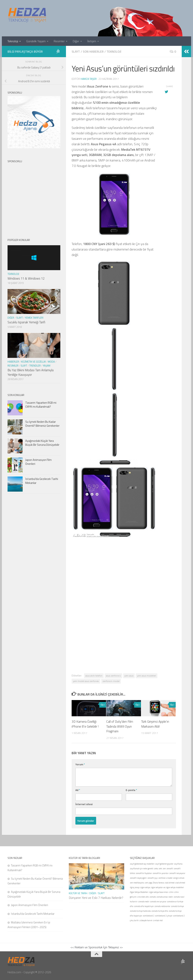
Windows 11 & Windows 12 (26, 278)
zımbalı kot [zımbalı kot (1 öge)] (158, 920)
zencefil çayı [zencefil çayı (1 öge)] (153, 878)
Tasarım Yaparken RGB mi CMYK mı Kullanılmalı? (41, 405)
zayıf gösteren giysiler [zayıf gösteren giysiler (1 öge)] (164, 864)
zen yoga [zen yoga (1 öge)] (149, 883)
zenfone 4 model (111, 681)
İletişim (92, 41)
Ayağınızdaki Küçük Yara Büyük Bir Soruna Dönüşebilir (42, 443)
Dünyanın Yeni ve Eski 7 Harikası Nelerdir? (96, 898)
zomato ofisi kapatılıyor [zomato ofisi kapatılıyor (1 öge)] (144, 906)
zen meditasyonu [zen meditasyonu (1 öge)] (137, 883)
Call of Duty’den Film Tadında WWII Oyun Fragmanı (120, 726)
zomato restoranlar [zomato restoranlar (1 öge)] (162, 906)
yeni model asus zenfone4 (86, 681)
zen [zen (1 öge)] (164, 869)
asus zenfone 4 (113, 676)
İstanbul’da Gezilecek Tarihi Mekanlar (42, 481)
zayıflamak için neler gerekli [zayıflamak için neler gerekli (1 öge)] (142, 869)
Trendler (35, 366)
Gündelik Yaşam (36, 41)
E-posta (131, 790)
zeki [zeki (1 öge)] (160, 869)
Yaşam (47, 366)
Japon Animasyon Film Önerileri (38, 462)
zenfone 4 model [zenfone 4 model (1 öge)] (165, 878)
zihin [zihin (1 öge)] (171, 892)
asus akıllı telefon (94, 676)
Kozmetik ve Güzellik (33, 362)
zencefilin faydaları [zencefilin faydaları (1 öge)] (144, 873)
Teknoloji (13, 41)
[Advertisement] (124, 586)
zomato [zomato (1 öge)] (153, 897)
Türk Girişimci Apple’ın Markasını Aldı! (155, 724)
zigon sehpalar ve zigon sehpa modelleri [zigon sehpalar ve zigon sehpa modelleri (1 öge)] (167, 887)
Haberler (13, 362)
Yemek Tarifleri (34, 318)
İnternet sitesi (84, 804)
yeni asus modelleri (147, 676)
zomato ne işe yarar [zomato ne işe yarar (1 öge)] (158, 902)
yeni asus (129, 676)
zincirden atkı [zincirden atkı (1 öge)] (143, 897)
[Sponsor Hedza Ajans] (58, 51)
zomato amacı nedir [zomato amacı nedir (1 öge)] (165, 897)
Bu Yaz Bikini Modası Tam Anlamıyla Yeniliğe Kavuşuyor (31, 372)
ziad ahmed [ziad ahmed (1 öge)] (170, 883)
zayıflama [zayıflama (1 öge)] (178, 864)
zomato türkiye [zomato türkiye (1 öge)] (177, 906)
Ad (78, 790)
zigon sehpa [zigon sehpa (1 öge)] (145, 887)
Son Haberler (93, 51)
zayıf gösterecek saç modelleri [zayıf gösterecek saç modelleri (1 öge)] (142, 864)
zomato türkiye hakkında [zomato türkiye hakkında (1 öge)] (140, 911)
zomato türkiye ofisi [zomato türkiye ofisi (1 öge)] (160, 911)
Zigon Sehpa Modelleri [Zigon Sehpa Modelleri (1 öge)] (139, 892)
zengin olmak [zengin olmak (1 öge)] (179, 878)
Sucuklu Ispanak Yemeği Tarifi (26, 322)
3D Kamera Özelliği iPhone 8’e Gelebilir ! (85, 724)
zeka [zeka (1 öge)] (156, 869)
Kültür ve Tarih (78, 893)
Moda (51, 362)
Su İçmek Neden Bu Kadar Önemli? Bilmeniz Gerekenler (42, 424)
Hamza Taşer (89, 79)
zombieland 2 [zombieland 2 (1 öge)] (149, 916)
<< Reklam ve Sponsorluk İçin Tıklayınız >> (97, 947)
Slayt (76, 51)
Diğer (76, 41)
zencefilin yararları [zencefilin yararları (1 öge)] (161, 873)
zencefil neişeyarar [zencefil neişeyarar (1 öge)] (177, 873)
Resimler (59, 41)
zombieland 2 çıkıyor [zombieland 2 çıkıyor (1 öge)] (164, 916)
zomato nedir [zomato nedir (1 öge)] (144, 902)
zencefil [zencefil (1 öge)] (170, 869)
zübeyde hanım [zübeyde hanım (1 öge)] (146, 920)
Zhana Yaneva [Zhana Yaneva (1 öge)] (158, 883)
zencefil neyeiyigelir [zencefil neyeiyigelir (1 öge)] (138, 878)
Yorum (80, 764)
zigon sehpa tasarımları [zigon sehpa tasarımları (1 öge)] (159, 892)
